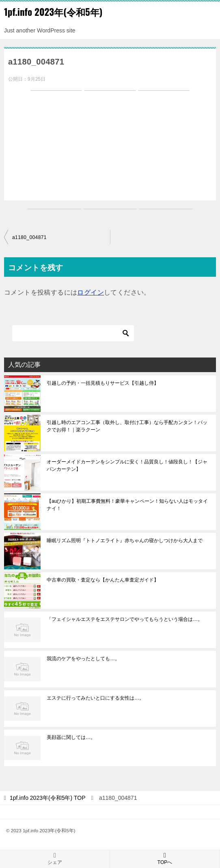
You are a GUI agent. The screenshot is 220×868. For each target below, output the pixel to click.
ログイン (91, 292)
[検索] (73, 333)
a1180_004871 (29, 237)
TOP (48, 798)
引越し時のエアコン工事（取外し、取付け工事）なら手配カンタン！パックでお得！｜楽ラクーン (127, 426)
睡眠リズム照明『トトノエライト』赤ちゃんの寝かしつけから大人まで (125, 541)
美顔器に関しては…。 (71, 737)
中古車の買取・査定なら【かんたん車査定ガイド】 (103, 580)
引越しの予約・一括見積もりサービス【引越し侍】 (103, 383)
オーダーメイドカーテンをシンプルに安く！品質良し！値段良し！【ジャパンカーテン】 (127, 465)
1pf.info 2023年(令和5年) (53, 12)
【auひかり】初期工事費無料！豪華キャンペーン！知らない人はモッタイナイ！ (127, 505)
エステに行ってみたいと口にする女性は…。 (95, 698)
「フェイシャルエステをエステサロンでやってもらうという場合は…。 (125, 619)
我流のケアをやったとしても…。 (83, 659)
